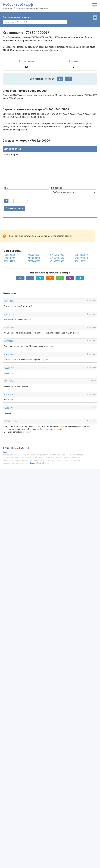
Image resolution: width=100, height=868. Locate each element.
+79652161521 (81, 257)
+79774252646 (10, 296)
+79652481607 (57, 254)
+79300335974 (10, 417)
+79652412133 (10, 257)
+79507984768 (10, 350)
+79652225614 (81, 254)
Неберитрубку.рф (18, 5)
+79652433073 (81, 250)
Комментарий (11, 150)
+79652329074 (33, 250)
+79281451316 (10, 363)
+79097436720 (10, 390)
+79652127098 (57, 250)
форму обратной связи (40, 458)
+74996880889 (10, 337)
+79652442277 (33, 257)
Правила (6, 448)
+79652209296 (33, 254)
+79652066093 (10, 254)
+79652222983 (10, 250)
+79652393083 (57, 257)
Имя (6, 183)
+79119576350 (10, 377)
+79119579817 (10, 310)
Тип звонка (56, 183)
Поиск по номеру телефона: (17, 17)
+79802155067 (10, 323)
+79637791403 (10, 403)
